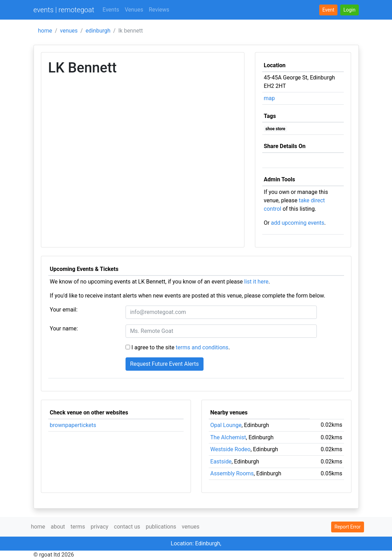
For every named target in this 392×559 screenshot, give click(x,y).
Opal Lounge (226, 425)
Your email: (63, 310)
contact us (127, 527)
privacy (99, 527)
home (45, 31)
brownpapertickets (73, 425)
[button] (350, 10)
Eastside (221, 462)
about (58, 527)
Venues (134, 10)
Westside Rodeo (230, 449)
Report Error (347, 527)
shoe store (275, 129)
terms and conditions (202, 347)
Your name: (64, 329)
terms (78, 527)
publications (161, 527)
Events (111, 10)
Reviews (159, 10)
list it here (256, 282)
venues (69, 31)
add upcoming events (298, 223)
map (269, 98)
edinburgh (98, 31)
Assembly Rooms (232, 473)
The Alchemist (228, 437)
